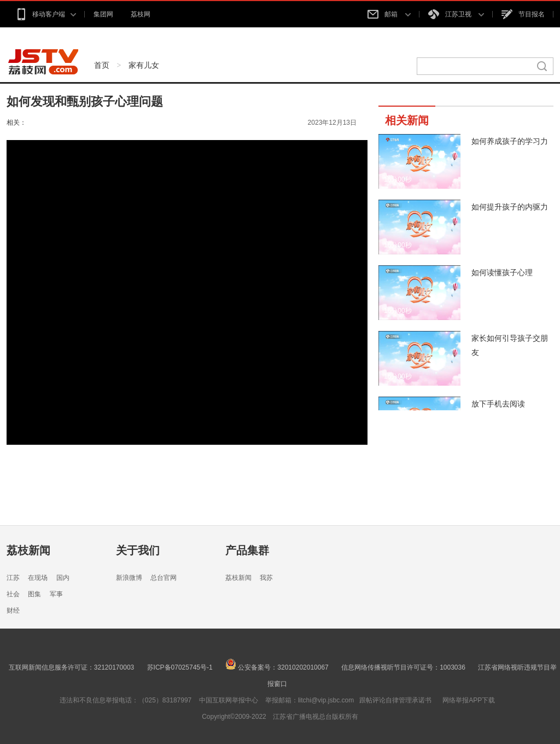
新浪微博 (129, 578)
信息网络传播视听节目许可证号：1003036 (403, 667)
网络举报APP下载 (469, 700)
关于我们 (138, 550)
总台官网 (164, 578)
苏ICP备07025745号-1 (180, 667)
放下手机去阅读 (498, 404)
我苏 (266, 578)
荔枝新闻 (28, 550)
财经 (13, 611)
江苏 (13, 578)
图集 (34, 594)
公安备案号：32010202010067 (277, 667)
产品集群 (247, 550)
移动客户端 (46, 14)
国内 (63, 578)
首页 (102, 65)
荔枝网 (141, 14)
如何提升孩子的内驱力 (510, 207)
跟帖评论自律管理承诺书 (395, 700)
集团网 (103, 14)
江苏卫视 (456, 14)
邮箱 (389, 14)
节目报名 (523, 14)
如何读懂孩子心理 (502, 272)
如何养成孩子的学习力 (510, 141)
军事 (56, 594)
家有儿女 (144, 65)
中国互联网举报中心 (229, 700)
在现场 (38, 578)
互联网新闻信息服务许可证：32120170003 (71, 667)
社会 (13, 594)
